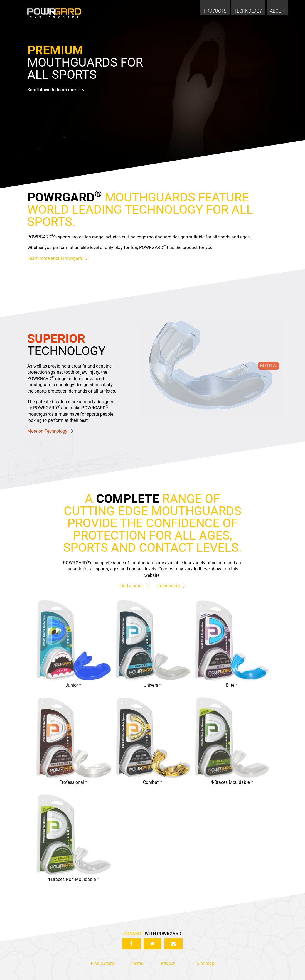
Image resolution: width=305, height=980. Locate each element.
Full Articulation (175, 341)
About (277, 11)
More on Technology (50, 431)
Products (215, 11)
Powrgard (54, 13)
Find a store (134, 586)
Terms (137, 963)
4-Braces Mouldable (232, 783)
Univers (152, 685)
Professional (73, 783)
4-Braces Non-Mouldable (73, 879)
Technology (248, 11)
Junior (73, 685)
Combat (152, 783)
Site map (206, 963)
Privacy (168, 963)
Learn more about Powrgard (57, 258)
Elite (232, 685)
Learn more (171, 586)
